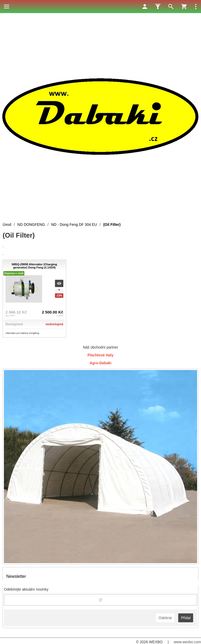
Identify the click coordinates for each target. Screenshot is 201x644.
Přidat (186, 618)
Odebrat (165, 618)
